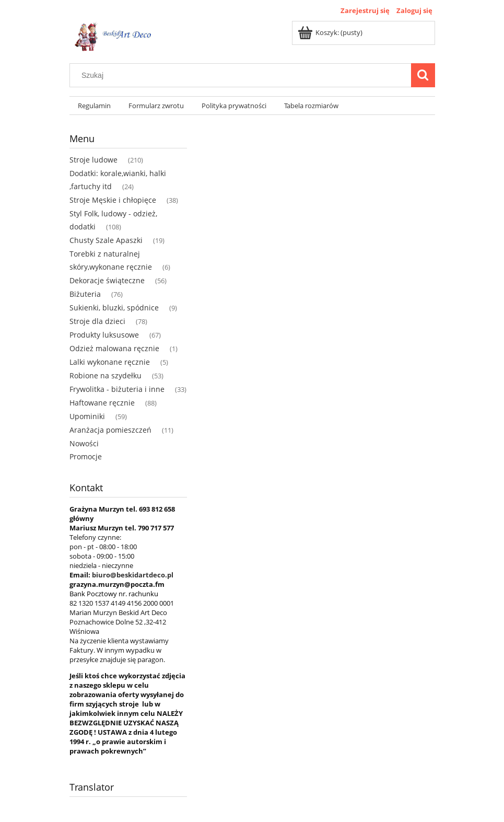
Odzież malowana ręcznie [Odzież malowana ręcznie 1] (114, 348)
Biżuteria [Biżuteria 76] (85, 294)
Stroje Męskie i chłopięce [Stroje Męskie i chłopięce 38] (113, 200)
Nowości (84, 443)
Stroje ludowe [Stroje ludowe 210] (93, 160)
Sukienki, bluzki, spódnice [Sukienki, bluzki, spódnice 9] (114, 308)
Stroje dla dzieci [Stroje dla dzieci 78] (97, 321)
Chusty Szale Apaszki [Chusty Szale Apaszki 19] (106, 240)
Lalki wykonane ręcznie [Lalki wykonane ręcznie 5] (110, 362)
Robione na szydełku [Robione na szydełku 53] (106, 375)
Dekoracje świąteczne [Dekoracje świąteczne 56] (107, 280)
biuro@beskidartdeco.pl (133, 575)
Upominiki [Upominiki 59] (87, 416)
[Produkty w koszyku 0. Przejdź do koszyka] (331, 32)
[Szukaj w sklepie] (242, 75)
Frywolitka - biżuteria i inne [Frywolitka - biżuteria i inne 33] (117, 389)
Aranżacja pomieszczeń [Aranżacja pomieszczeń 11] (110, 430)
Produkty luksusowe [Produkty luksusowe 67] (104, 335)
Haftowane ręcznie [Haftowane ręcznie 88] (102, 403)
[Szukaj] (423, 75)
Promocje (86, 456)
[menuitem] (95, 106)
